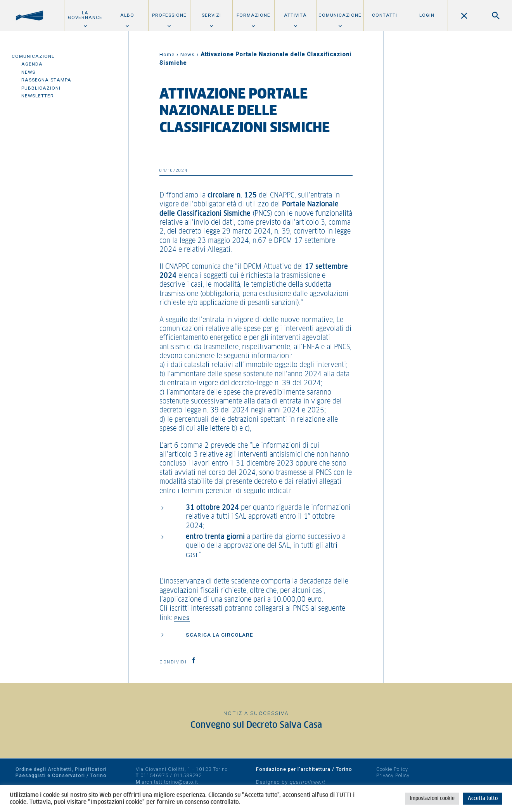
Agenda (32, 64)
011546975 (154, 775)
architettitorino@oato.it (170, 782)
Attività (295, 15)
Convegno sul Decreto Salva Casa (256, 725)
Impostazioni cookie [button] (432, 799)
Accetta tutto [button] (483, 799)
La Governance (85, 15)
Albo (127, 15)
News (28, 72)
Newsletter (38, 96)
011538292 (188, 775)
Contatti (385, 15)
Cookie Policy (392, 769)
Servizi (211, 15)
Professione (169, 15)
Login (427, 15)
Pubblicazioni (41, 88)
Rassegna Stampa (46, 80)
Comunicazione (340, 15)
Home (167, 55)
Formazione (253, 15)
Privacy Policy (393, 775)
